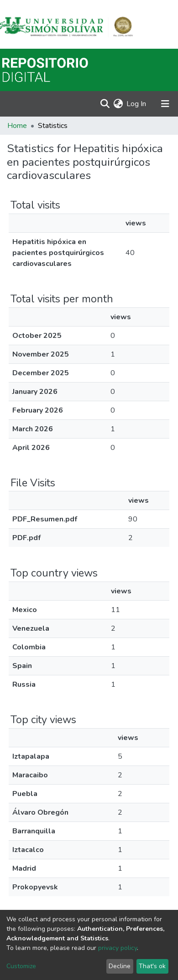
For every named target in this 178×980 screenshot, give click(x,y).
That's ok (152, 966)
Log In (137, 104)
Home (17, 126)
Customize (21, 966)
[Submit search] (105, 104)
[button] (118, 104)
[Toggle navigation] (165, 104)
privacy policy (118, 948)
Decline (120, 966)
